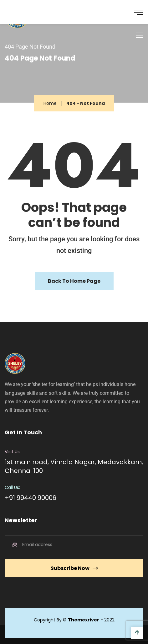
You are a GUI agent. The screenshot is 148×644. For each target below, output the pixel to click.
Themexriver (84, 620)
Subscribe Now (74, 568)
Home (50, 103)
